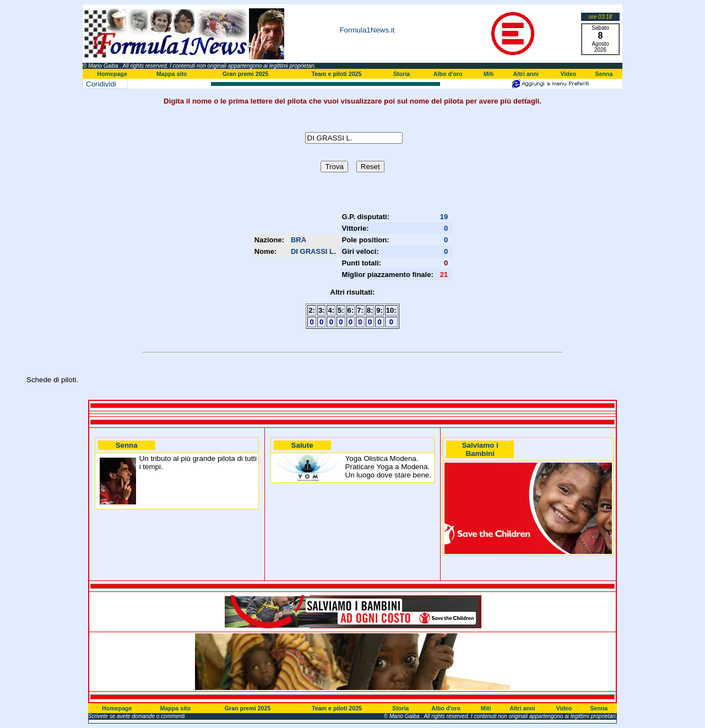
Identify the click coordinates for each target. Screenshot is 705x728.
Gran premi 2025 (246, 74)
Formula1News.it (367, 30)
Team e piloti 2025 (336, 74)
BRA (299, 240)
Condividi (101, 84)
